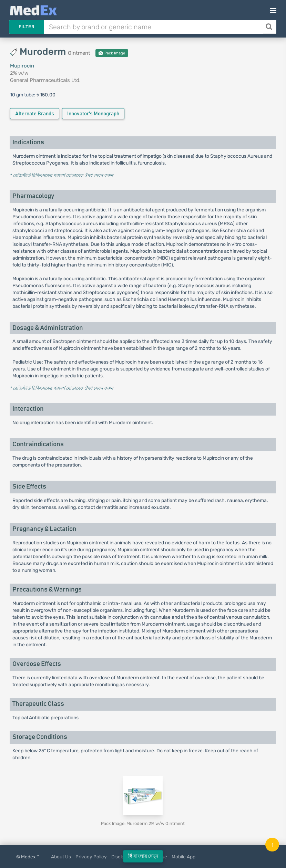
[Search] (270, 27)
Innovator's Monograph (93, 114)
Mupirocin (22, 66)
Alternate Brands (35, 114)
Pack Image (112, 53)
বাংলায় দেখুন (143, 856)
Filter (27, 27)
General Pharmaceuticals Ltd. (45, 80)
